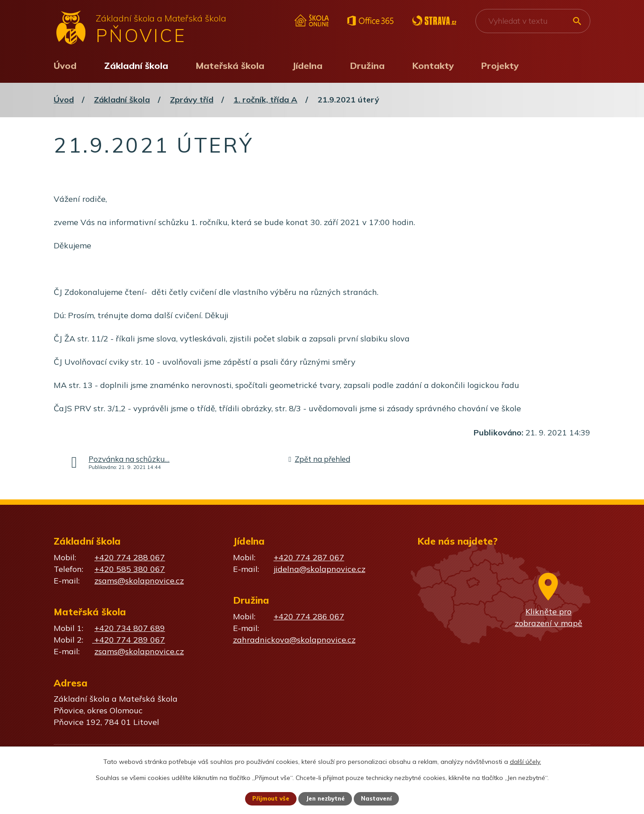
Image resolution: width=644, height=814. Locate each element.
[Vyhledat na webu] (533, 21)
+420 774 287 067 (309, 557)
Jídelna (307, 66)
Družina (367, 66)
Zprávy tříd (192, 100)
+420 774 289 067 (129, 640)
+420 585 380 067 (130, 569)
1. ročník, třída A (265, 100)
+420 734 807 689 (130, 628)
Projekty (500, 66)
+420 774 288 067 (130, 557)
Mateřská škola (230, 66)
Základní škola (136, 66)
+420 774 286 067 (309, 616)
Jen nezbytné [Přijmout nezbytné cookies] (326, 798)
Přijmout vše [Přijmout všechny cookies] (268, 798)
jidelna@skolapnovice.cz (320, 569)
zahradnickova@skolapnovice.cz (294, 640)
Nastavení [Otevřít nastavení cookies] (380, 798)
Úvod (65, 66)
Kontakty (433, 66)
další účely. (525, 761)
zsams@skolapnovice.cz (139, 581)
